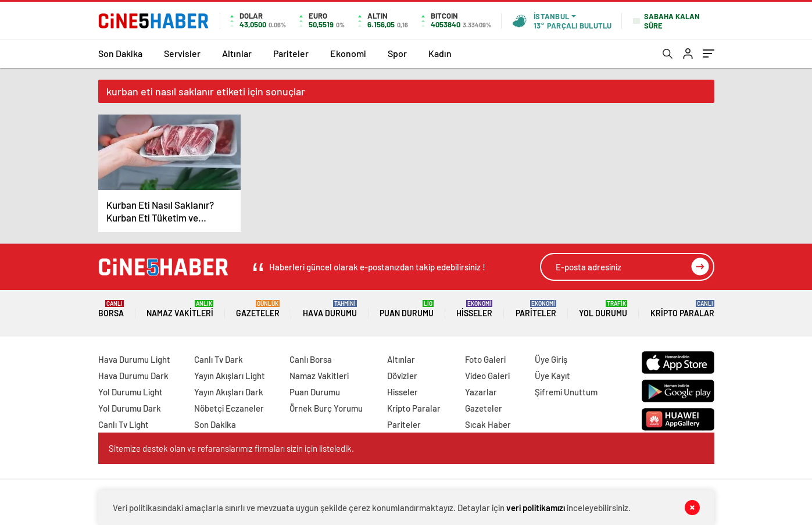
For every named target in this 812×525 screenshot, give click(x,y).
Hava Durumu (330, 309)
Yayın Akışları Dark (229, 392)
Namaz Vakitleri (180, 309)
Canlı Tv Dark (219, 359)
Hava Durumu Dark (133, 376)
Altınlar (237, 53)
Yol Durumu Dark (130, 408)
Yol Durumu (603, 309)
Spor (397, 53)
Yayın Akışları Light (230, 376)
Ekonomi (348, 53)
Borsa (111, 309)
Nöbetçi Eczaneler (229, 408)
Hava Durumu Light (134, 359)
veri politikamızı (536, 508)
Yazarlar (481, 392)
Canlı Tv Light (124, 424)
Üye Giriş (551, 359)
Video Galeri (487, 376)
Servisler (182, 53)
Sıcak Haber (488, 424)
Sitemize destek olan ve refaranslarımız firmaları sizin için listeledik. (231, 448)
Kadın (440, 53)
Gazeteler (258, 309)
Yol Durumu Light (130, 392)
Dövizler (402, 376)
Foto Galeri (485, 359)
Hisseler (474, 309)
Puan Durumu (407, 309)
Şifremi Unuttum (566, 392)
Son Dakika (120, 53)
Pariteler (291, 53)
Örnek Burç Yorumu (326, 408)
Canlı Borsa (311, 359)
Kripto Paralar (682, 309)
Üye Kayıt (552, 376)
